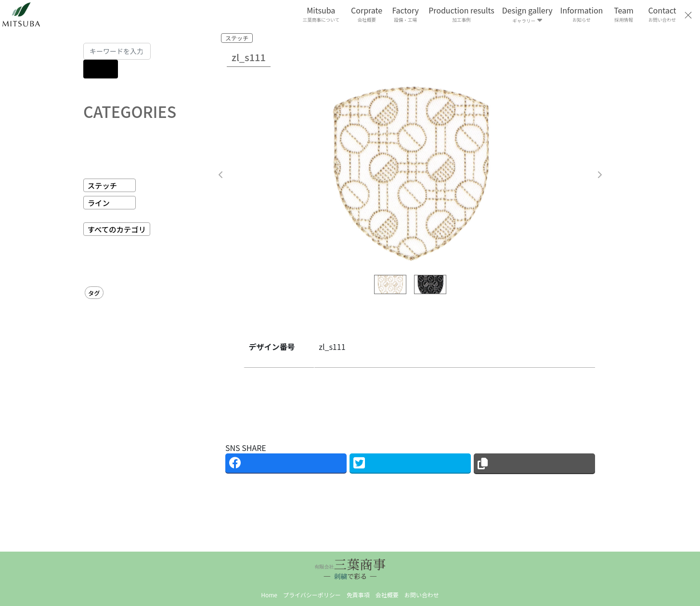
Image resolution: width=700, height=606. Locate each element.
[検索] (101, 69)
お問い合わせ (422, 595)
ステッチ (103, 185)
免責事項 (358, 595)
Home (269, 595)
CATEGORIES (130, 111)
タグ (94, 293)
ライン (99, 203)
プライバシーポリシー (312, 595)
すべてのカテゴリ (117, 229)
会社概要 (387, 595)
